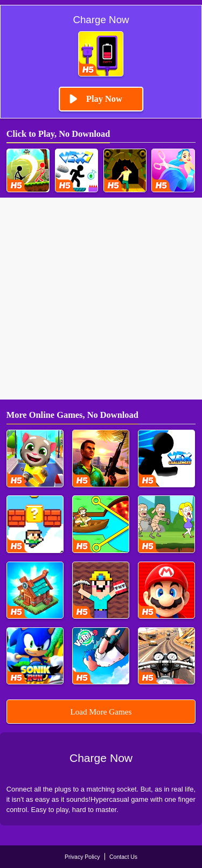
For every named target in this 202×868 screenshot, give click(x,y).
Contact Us (123, 857)
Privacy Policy (82, 857)
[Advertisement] (101, 299)
